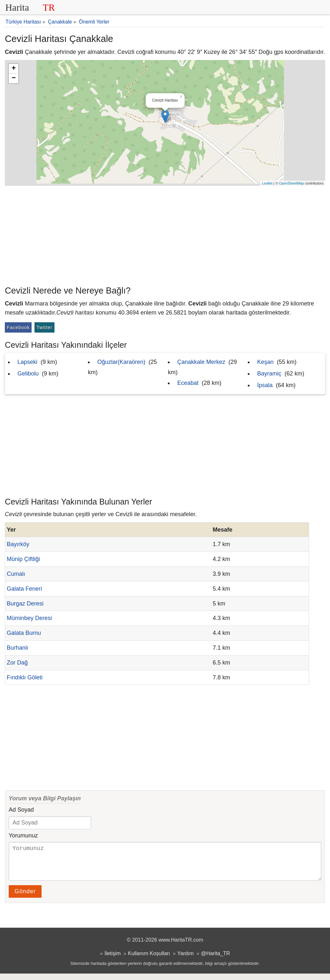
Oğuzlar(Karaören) (121, 362)
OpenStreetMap (292, 183)
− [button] (14, 78)
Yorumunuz (23, 835)
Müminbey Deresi (29, 618)
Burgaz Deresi (25, 604)
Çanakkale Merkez (201, 362)
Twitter (44, 327)
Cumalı (16, 574)
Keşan (265, 362)
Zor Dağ (17, 663)
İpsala (265, 385)
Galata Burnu (24, 633)
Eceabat (188, 383)
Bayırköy (18, 544)
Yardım (185, 960)
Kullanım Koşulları (149, 960)
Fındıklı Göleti (25, 677)
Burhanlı (18, 648)
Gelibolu (28, 374)
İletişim (112, 960)
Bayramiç (269, 374)
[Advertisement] (165, 234)
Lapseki (27, 362)
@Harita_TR (216, 960)
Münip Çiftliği (23, 559)
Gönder (25, 898)
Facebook (18, 327)
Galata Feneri (24, 589)
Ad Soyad (21, 810)
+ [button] (14, 69)
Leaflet (267, 183)
